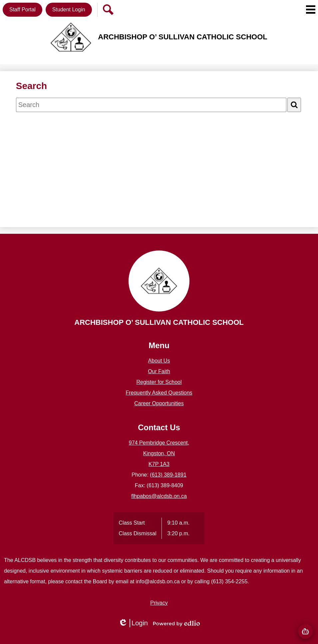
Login (133, 623)
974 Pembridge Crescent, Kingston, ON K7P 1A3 (159, 453)
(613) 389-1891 (168, 475)
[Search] (294, 105)
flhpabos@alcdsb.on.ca (159, 496)
